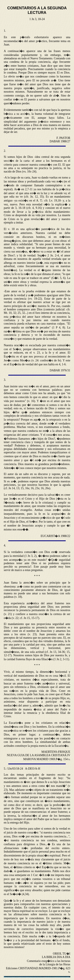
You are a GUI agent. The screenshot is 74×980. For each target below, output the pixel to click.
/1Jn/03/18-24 (15, 769)
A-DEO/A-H (33, 769)
